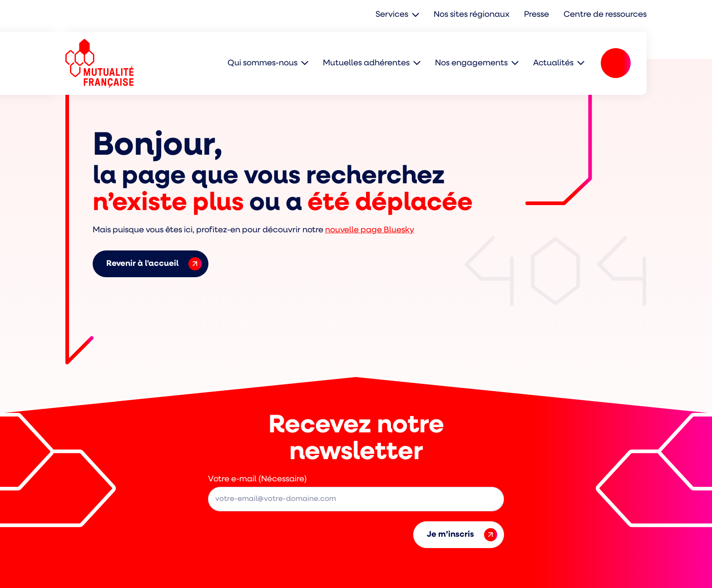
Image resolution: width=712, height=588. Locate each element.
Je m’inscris (462, 535)
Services (392, 15)
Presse (536, 15)
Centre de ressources (605, 15)
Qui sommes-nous (262, 63)
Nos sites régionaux (472, 15)
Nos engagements (471, 63)
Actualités (553, 63)
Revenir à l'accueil (154, 264)
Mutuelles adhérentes (366, 63)
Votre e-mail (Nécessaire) (257, 479)
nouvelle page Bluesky (370, 230)
